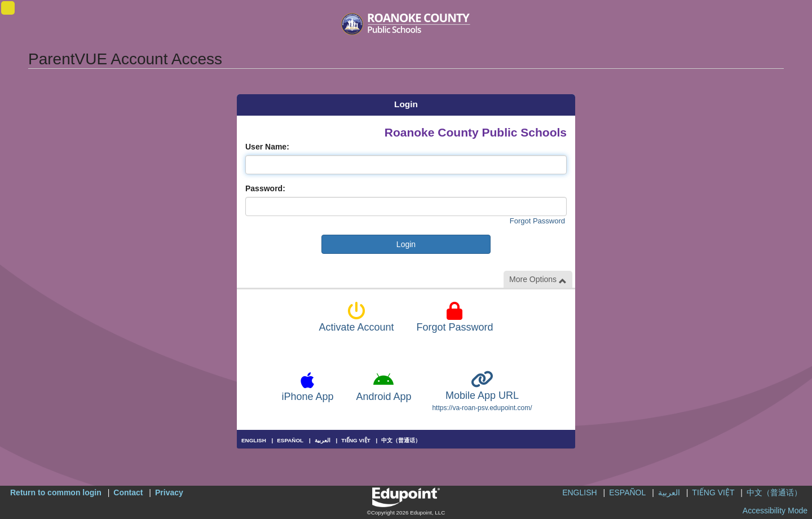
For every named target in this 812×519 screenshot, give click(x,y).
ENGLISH (254, 440)
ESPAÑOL (290, 440)
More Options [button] (538, 280)
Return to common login (56, 492)
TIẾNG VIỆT (356, 440)
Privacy (169, 492)
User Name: (267, 147)
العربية (323, 440)
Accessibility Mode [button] (775, 511)
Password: (265, 188)
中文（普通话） (401, 440)
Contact (128, 492)
